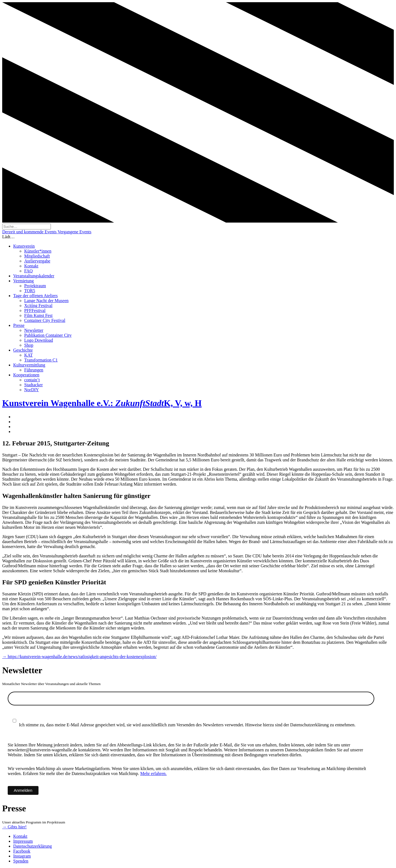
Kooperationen (26, 375)
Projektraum (35, 286)
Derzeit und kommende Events (30, 232)
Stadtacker (34, 385)
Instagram (22, 856)
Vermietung (24, 281)
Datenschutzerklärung (32, 846)
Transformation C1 (41, 360)
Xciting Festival (38, 306)
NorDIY (31, 390)
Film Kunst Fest (38, 315)
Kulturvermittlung (29, 365)
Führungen (34, 370)
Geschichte (23, 350)
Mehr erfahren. (153, 773)
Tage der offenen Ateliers (35, 296)
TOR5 (30, 291)
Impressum (23, 841)
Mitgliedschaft (37, 256)
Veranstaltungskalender (34, 276)
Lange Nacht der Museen (46, 301)
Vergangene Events (74, 232)
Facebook (22, 851)
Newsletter (34, 330)
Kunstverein (24, 246)
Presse (19, 325)
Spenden (21, 861)
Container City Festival (45, 320)
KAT (28, 355)
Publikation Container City (48, 335)
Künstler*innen (38, 251)
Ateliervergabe (37, 261)
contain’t (32, 380)
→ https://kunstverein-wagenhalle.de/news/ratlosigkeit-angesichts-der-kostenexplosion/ (79, 657)
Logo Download (38, 340)
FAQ (28, 271)
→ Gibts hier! (14, 827)
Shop (29, 345)
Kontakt (31, 266)
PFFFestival (35, 310)
